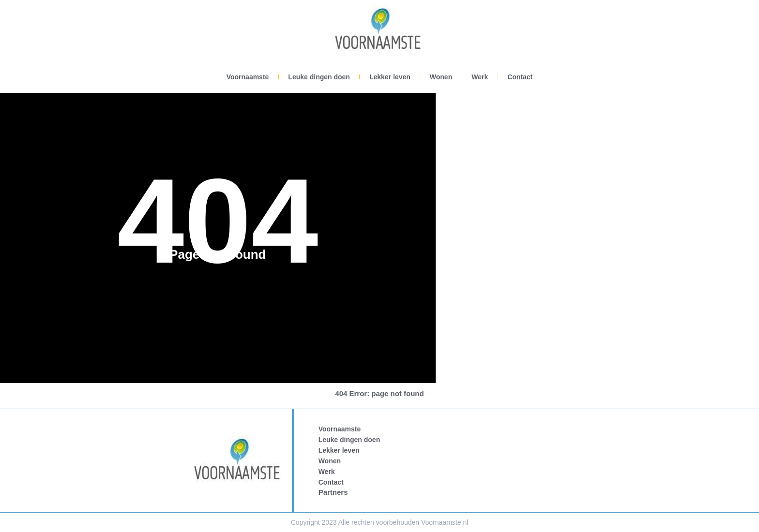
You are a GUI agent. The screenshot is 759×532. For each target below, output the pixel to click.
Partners (333, 492)
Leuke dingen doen (319, 77)
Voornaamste (248, 77)
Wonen (441, 77)
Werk (480, 77)
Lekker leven (390, 77)
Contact (520, 77)
